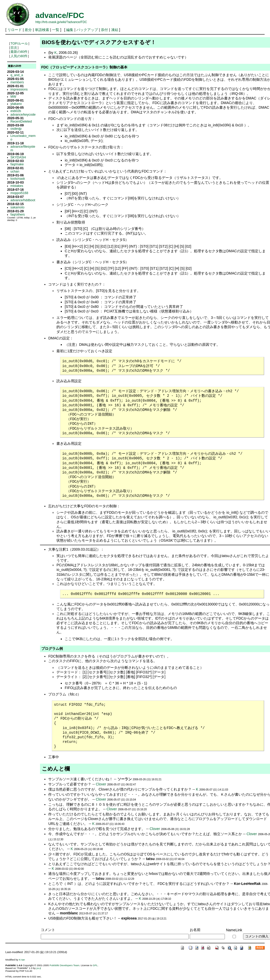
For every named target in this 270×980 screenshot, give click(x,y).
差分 (28, 30)
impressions (19, 89)
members (17, 82)
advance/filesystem (23, 148)
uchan (15, 171)
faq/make (17, 164)
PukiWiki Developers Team (64, 965)
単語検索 (42, 30)
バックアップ (87, 30)
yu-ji (39, 968)
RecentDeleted (21, 122)
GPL (95, 965)
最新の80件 (19, 52)
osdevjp (16, 129)
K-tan (22, 960)
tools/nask (18, 179)
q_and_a (17, 75)
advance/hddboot (23, 200)
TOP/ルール (19, 44)
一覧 (56, 30)
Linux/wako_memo (23, 138)
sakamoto (18, 207)
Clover (101, 784)
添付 (104, 30)
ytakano (16, 104)
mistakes (17, 186)
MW (13, 97)
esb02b (16, 111)
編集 (70, 30)
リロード (15, 30)
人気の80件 (19, 56)
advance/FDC (60, 15)
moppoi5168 (19, 193)
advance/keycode (23, 115)
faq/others (18, 215)
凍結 (115, 30)
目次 (14, 48)
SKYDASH (18, 157)
